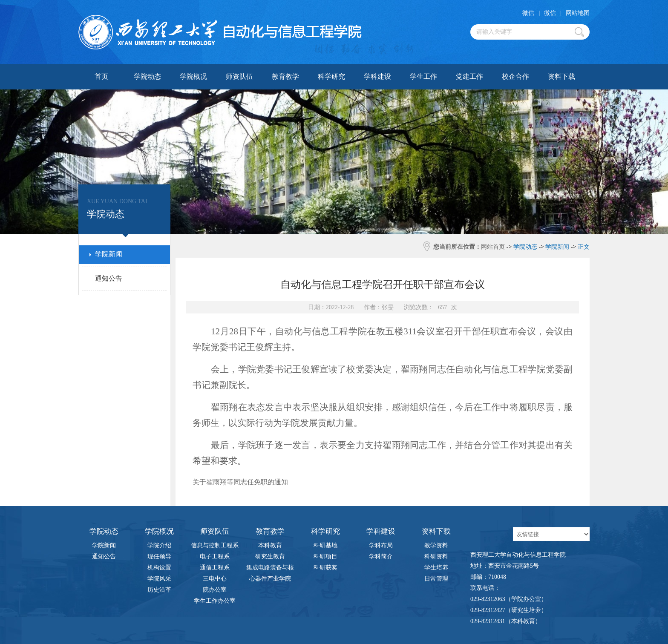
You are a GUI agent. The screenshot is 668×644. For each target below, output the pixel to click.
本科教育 (270, 545)
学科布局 (381, 545)
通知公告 (104, 556)
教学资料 (436, 545)
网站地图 (578, 13)
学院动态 (147, 76)
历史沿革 (159, 590)
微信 (528, 13)
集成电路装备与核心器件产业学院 (270, 569)
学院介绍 (159, 545)
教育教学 (285, 76)
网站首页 (493, 247)
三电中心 (215, 579)
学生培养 (436, 568)
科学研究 (331, 76)
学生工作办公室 (215, 601)
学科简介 (381, 556)
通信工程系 (215, 568)
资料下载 (561, 76)
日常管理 (436, 579)
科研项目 (325, 556)
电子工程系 (215, 556)
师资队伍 (239, 76)
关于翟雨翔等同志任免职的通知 (240, 482)
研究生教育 (270, 556)
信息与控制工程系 (215, 545)
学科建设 (377, 76)
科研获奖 (325, 568)
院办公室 (215, 590)
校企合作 (515, 76)
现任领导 (159, 556)
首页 (101, 76)
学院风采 (159, 579)
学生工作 (423, 76)
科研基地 (325, 545)
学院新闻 (104, 545)
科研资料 (436, 556)
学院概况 (193, 76)
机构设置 (159, 568)
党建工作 (469, 76)
